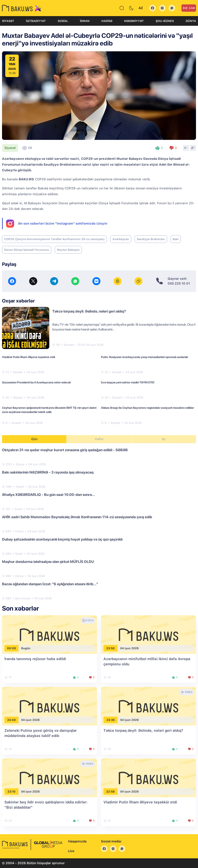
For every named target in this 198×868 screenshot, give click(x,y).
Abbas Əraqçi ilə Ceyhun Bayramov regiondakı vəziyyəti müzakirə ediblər (147, 408)
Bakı (176, 239)
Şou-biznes (165, 21)
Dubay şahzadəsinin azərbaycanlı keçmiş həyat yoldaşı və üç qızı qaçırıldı (62, 539)
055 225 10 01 (179, 283)
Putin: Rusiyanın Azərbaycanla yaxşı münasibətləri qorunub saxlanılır (145, 357)
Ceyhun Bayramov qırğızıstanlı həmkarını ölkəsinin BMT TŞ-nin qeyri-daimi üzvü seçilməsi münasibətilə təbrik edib (49, 410)
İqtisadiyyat (36, 21)
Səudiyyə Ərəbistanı (151, 239)
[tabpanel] (99, 524)
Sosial (63, 21)
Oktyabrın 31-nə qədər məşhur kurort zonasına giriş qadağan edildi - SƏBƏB (65, 450)
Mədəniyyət (134, 21)
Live (189, 8)
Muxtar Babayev (68, 250)
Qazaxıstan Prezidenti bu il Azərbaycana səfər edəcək (37, 382)
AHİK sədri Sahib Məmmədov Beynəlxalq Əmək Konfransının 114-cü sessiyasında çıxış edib (77, 517)
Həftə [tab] (99, 439)
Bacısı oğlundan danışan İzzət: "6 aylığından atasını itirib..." (50, 584)
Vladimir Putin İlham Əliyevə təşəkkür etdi (28, 357)
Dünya (191, 21)
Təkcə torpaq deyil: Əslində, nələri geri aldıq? (89, 311)
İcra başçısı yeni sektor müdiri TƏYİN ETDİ (128, 382)
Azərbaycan (121, 239)
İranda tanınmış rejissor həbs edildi (35, 659)
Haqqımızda (77, 841)
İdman (85, 21)
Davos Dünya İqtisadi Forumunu (27, 250)
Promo (19, 531)
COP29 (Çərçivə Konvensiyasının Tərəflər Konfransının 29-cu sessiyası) (54, 239)
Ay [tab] (164, 439)
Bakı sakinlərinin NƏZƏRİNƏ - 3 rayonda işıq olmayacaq (48, 472)
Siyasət (8, 21)
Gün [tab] (34, 439)
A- (186, 148)
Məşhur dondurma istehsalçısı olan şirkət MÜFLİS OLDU (48, 562)
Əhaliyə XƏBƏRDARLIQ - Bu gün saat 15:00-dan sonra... (48, 495)
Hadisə (107, 21)
